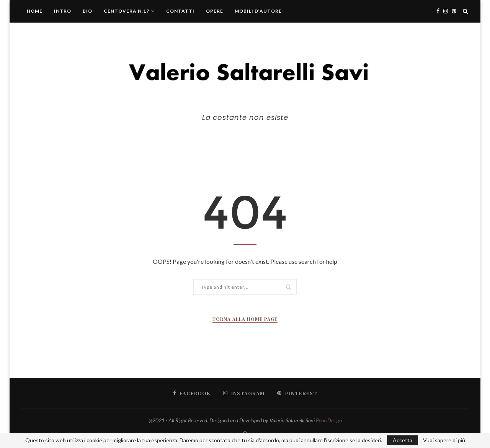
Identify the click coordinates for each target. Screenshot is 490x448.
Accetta (403, 440)
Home (35, 11)
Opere (215, 11)
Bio (87, 11)
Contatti (180, 11)
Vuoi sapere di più (444, 440)
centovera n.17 (127, 11)
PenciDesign (329, 420)
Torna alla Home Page (245, 319)
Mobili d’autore (258, 11)
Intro (63, 11)
